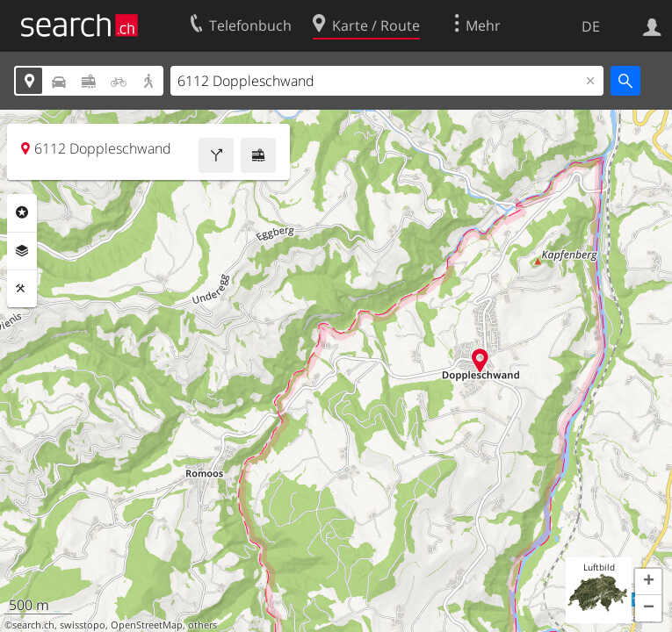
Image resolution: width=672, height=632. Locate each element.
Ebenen (22, 251)
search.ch (33, 625)
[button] (648, 582)
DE (591, 26)
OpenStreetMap (147, 625)
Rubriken (22, 212)
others (202, 625)
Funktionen (22, 289)
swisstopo (83, 625)
